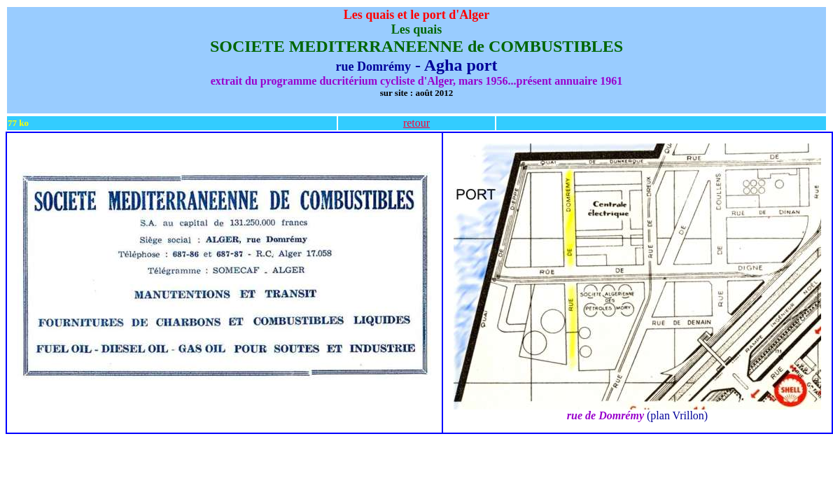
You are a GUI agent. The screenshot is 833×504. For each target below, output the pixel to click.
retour (416, 123)
